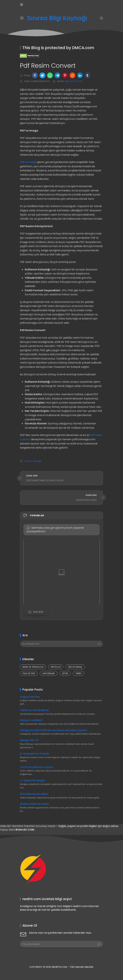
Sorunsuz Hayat (46, 826)
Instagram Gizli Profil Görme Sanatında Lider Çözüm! (53, 730)
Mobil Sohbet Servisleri (34, 804)
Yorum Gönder (33, 461)
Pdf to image (28, 162)
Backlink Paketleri (24, 826)
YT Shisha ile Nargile (32, 781)
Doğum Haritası (30, 697)
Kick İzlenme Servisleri (34, 794)
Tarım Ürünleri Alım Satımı (37, 767)
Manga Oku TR (29, 740)
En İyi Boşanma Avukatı (35, 754)
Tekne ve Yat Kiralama (34, 710)
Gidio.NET (6, 826)
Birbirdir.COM (25, 830)
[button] (35, 75)
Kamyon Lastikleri (31, 720)
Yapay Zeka (8, 830)
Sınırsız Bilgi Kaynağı (57, 18)
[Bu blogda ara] (62, 644)
